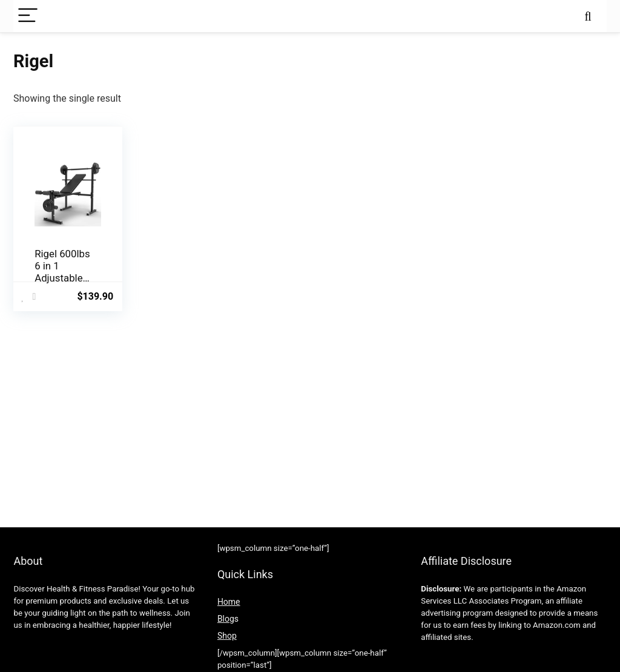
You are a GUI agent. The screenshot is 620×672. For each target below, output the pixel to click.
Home (229, 602)
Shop (227, 636)
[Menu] (28, 16)
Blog (226, 619)
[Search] (588, 16)
